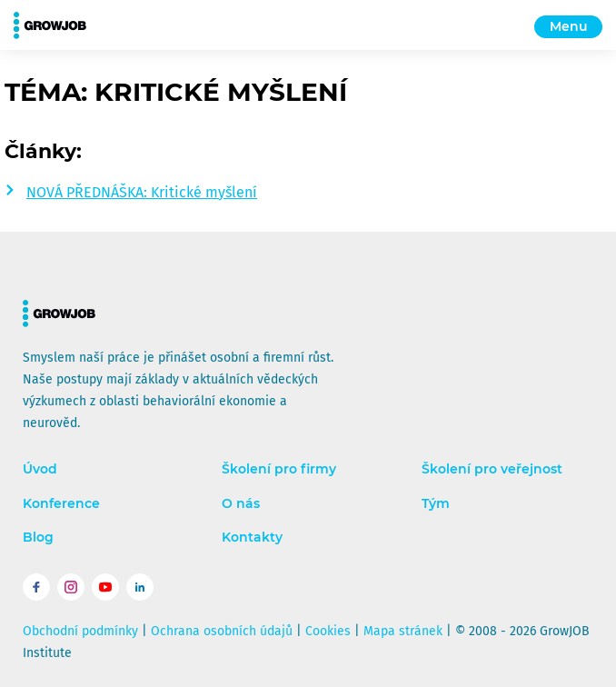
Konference (61, 504)
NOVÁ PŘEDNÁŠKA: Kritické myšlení (142, 192)
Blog (38, 538)
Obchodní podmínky (80, 631)
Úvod (40, 469)
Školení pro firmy (279, 469)
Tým (436, 504)
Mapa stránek (403, 631)
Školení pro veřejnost (492, 469)
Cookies (328, 631)
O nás (241, 504)
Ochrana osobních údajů (222, 631)
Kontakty (252, 538)
